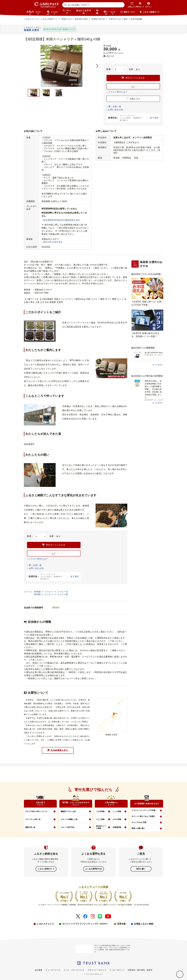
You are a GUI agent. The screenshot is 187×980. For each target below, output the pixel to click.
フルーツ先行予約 (67, 827)
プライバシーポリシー (97, 970)
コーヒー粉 (63, 594)
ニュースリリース (53, 970)
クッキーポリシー (117, 970)
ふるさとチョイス (45, 924)
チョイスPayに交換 (139, 822)
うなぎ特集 (100, 811)
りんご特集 (100, 819)
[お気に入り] (180, 974)
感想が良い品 (30, 827)
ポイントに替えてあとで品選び (143, 816)
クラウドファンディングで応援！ (144, 810)
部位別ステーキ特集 (101, 827)
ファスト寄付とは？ (118, 92)
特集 (97, 12)
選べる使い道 (115, 106)
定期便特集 (117, 827)
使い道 (111, 12)
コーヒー (49, 592)
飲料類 (38, 592)
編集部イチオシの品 (68, 811)
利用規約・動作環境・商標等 (140, 970)
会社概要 (38, 970)
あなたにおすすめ (84, 12)
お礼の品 (35, 12)
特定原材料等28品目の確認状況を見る (62, 220)
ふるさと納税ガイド (46, 869)
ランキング (67, 12)
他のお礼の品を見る (53, 242)
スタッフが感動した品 (69, 819)
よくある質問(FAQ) (94, 869)
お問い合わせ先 (116, 110)
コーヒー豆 (63, 592)
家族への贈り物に (138, 828)
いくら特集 (117, 811)
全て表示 (154, 118)
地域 (53, 12)
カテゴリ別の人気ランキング (36, 811)
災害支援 (121, 924)
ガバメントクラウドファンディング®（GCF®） (85, 924)
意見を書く (141, 869)
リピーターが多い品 (33, 819)
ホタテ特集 (117, 819)
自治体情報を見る (58, 750)
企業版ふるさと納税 (144, 924)
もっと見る (157, 365)
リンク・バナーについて (74, 970)
